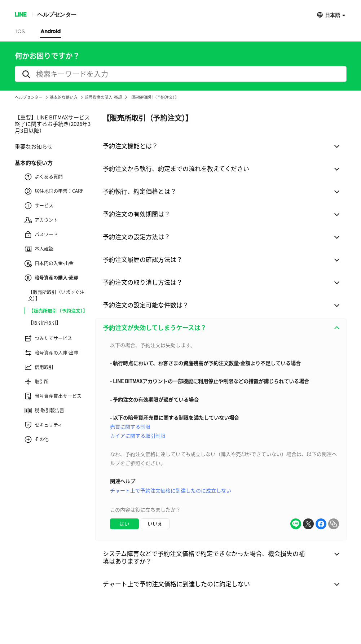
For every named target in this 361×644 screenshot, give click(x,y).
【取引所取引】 (45, 323)
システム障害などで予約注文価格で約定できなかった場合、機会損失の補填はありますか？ (204, 557)
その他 (37, 439)
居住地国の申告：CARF (54, 191)
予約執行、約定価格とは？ (140, 191)
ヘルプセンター (57, 14)
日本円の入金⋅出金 (49, 263)
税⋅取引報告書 (44, 411)
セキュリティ (43, 425)
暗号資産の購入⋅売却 (103, 97)
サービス (39, 206)
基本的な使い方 (64, 97)
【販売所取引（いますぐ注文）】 (56, 295)
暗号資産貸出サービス (53, 396)
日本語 (333, 15)
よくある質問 (44, 177)
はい (124, 523)
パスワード (41, 235)
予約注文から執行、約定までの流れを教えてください (176, 168)
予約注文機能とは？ (130, 146)
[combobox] (221, 439)
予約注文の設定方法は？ (137, 236)
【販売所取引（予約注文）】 (58, 311)
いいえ (155, 523)
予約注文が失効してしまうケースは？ (155, 327)
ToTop (334, 609)
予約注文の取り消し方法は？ (143, 282)
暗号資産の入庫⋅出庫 (51, 353)
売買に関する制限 (130, 426)
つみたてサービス (48, 338)
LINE (20, 14)
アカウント (41, 220)
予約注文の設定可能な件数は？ (146, 305)
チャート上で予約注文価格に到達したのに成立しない (171, 490)
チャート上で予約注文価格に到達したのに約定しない (176, 584)
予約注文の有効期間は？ (137, 214)
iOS (20, 32)
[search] (181, 74)
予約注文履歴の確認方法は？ (143, 259)
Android (50, 32)
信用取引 (39, 367)
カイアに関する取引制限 (138, 435)
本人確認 (39, 249)
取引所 (37, 382)
